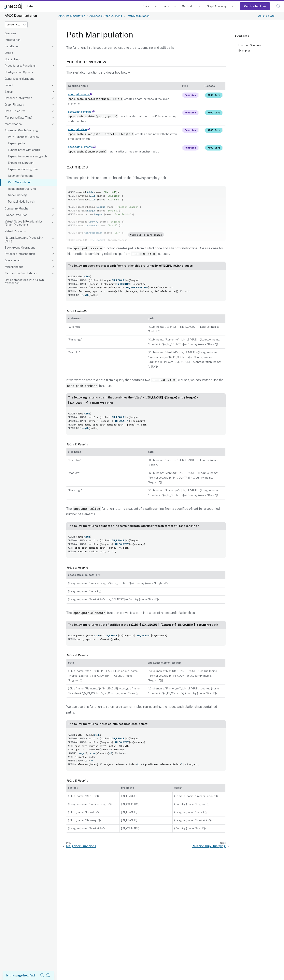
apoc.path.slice (79, 129)
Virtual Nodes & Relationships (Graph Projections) (24, 223)
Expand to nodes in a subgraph (27, 156)
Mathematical (14, 124)
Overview (11, 33)
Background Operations (20, 248)
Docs (146, 6)
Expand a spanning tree (23, 169)
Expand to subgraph (21, 163)
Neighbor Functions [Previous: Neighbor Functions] (81, 846)
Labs (30, 6)
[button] (279, 6)
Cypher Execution (16, 215)
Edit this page (266, 16)
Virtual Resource (15, 231)
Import (9, 85)
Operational (12, 260)
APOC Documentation (72, 16)
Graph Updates (14, 105)
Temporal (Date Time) (18, 118)
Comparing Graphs (16, 209)
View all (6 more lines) (146, 235)
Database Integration (18, 98)
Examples (244, 50)
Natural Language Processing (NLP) (24, 239)
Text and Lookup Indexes (21, 273)
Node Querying (17, 195)
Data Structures (15, 111)
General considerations (19, 79)
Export (9, 92)
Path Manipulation (20, 182)
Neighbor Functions (21, 176)
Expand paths (17, 143)
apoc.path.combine (81, 112)
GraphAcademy (217, 6)
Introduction (13, 40)
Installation (12, 46)
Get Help (188, 6)
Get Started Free (255, 6)
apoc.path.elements (82, 147)
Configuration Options (19, 72)
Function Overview (250, 45)
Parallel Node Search (21, 202)
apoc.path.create (80, 94)
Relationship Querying (22, 189)
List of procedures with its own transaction (24, 282)
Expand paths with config (24, 150)
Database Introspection (20, 254)
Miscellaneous (14, 267)
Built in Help (12, 59)
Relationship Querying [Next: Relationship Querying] (209, 846)
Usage (9, 53)
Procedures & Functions (20, 66)
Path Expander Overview (24, 137)
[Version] (16, 25)
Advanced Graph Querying (21, 130)
